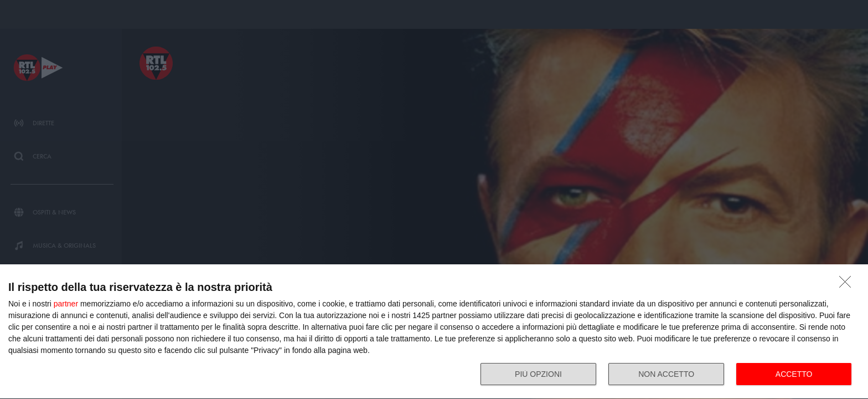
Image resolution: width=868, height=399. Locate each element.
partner (66, 304)
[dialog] (434, 332)
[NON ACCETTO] (848, 285)
